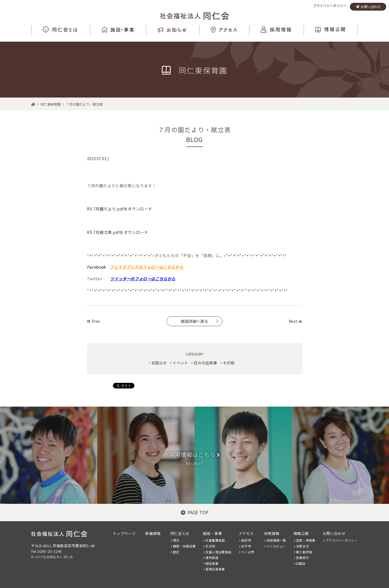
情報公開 (301, 533)
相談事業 (212, 563)
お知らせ (159, 363)
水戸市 (246, 546)
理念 (176, 540)
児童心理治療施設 (218, 552)
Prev (93, 321)
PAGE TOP (195, 512)
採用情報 (272, 533)
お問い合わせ (368, 7)
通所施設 (212, 558)
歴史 (176, 552)
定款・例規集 (306, 540)
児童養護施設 (215, 540)
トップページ (124, 533)
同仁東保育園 (51, 104)
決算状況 (302, 546)
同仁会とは (180, 533)
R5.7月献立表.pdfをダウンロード (118, 232)
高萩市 (246, 540)
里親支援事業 (215, 569)
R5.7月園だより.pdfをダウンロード (120, 209)
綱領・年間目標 (184, 546)
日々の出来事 (205, 363)
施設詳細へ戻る (194, 321)
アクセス (246, 533)
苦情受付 (302, 558)
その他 (229, 363)
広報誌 (301, 563)
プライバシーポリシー (330, 5)
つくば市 (248, 552)
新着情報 (153, 533)
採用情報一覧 (276, 540)
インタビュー (276, 546)
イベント (180, 363)
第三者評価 (304, 552)
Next (295, 321)
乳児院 (210, 546)
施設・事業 (212, 533)
